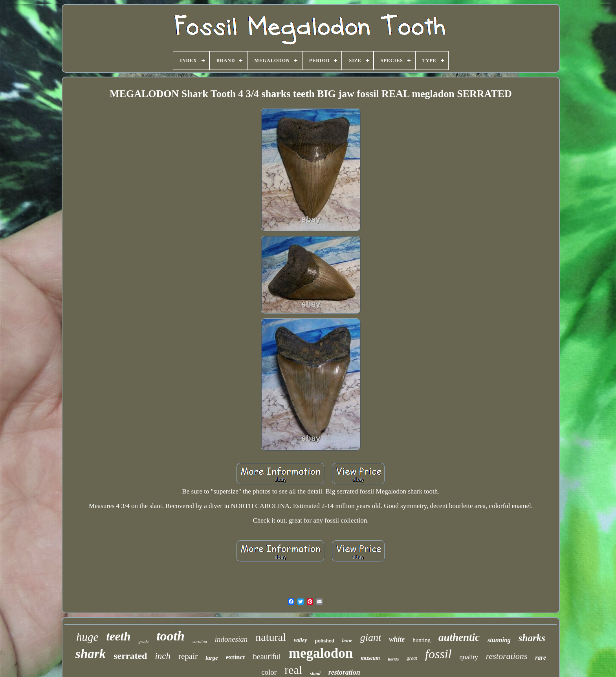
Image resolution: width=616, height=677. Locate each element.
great (412, 658)
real (293, 670)
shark (91, 654)
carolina (200, 641)
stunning (499, 640)
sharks (532, 638)
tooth (170, 636)
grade (143, 641)
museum (370, 658)
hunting (422, 640)
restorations (507, 656)
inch (163, 656)
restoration (344, 672)
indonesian (231, 639)
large (212, 658)
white (397, 639)
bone (347, 640)
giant (371, 638)
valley (300, 640)
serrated (130, 656)
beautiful (267, 657)
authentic (459, 637)
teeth (118, 636)
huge (87, 637)
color (269, 672)
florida (393, 659)
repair (188, 656)
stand (315, 673)
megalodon (321, 653)
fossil (438, 654)
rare (541, 658)
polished (324, 641)
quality (469, 657)
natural (271, 637)
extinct (236, 657)
